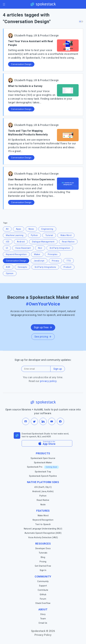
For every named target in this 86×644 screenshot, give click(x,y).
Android (21, 242)
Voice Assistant (23, 248)
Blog (43, 557)
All (7, 229)
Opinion (10, 273)
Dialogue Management (43, 242)
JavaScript (39, 261)
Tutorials (43, 553)
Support (43, 586)
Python (34, 235)
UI (7, 248)
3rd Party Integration (60, 248)
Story (43, 614)
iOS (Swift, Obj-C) (43, 487)
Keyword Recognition (16, 254)
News (31, 229)
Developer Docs (43, 548)
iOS (8, 242)
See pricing (43, 337)
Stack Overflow (43, 603)
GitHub (43, 594)
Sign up (58, 369)
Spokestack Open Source (43, 458)
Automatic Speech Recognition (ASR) (43, 533)
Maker (37, 254)
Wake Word (66, 235)
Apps (19, 229)
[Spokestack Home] (43, 4)
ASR (8, 267)
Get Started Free (43, 566)
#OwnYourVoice (43, 304)
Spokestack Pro (43, 467)
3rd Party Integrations (45, 267)
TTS (69, 261)
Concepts (22, 267)
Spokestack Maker (43, 463)
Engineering (47, 229)
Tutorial (49, 235)
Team (43, 619)
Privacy (56, 261)
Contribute (43, 590)
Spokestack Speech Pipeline (43, 476)
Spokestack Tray (43, 472)
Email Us (43, 623)
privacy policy (48, 381)
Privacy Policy (43, 635)
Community (43, 581)
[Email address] (36, 369)
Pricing (43, 562)
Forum (43, 599)
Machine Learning (15, 235)
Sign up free (43, 327)
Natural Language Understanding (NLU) (43, 529)
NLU (40, 248)
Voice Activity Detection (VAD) (43, 537)
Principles (53, 254)
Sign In (43, 570)
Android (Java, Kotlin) (43, 491)
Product (67, 267)
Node (43, 505)
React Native (68, 242)
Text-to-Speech (43, 524)
